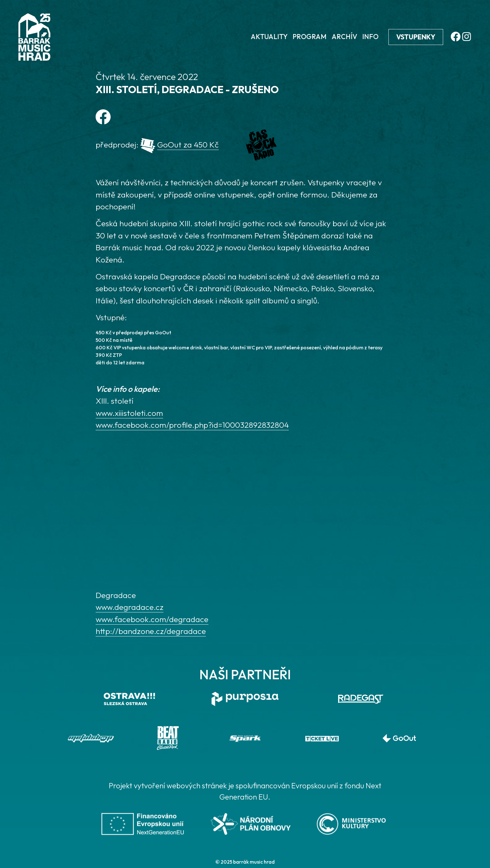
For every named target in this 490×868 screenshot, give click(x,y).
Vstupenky (416, 37)
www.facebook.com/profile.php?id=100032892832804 (192, 425)
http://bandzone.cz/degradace (151, 631)
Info (370, 37)
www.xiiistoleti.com (129, 413)
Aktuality (269, 37)
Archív (344, 37)
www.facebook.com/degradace (152, 619)
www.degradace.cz (130, 607)
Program (310, 37)
